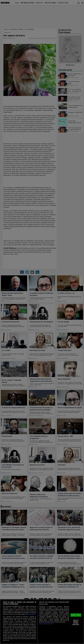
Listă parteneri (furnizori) (46, 624)
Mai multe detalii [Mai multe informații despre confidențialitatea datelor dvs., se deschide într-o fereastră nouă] (31, 614)
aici (14, 631)
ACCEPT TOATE (76, 615)
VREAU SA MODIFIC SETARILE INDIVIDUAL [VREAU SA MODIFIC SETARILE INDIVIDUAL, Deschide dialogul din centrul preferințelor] (76, 622)
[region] (42, 622)
